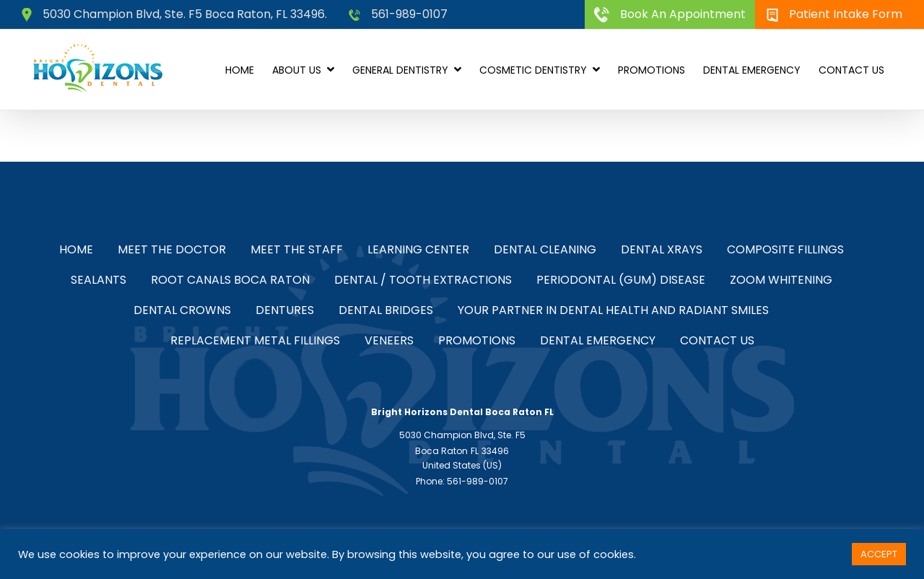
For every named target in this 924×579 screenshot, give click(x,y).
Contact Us (717, 340)
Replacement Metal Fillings (255, 340)
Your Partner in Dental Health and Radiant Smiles (613, 310)
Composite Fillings (785, 249)
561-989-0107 (398, 14)
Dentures (285, 310)
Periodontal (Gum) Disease (621, 280)
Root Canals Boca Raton (230, 280)
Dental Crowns (182, 310)
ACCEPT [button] (879, 554)
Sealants (99, 280)
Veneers (389, 340)
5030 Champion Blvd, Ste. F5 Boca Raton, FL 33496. (174, 14)
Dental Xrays (662, 249)
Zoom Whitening (781, 280)
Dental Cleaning (545, 249)
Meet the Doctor (172, 249)
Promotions (477, 340)
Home (76, 249)
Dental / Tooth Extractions (423, 280)
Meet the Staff (297, 249)
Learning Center (418, 249)
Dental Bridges (386, 310)
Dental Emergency (598, 340)
